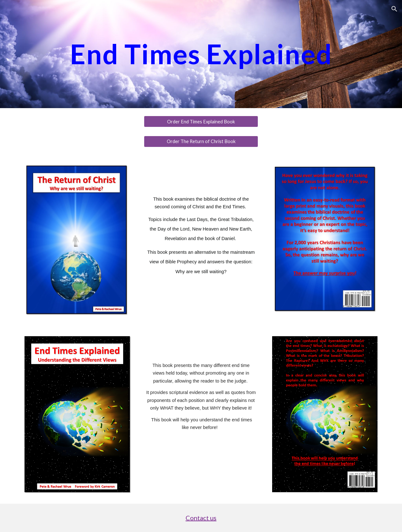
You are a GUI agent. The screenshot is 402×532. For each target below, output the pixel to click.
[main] (201, 54)
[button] (394, 9)
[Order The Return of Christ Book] (201, 142)
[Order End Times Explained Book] (201, 121)
